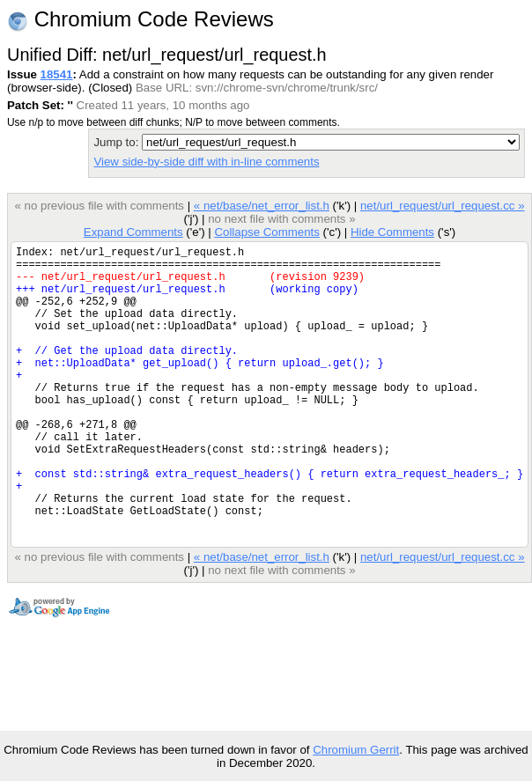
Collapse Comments (266, 232)
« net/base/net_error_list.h (262, 206)
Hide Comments (392, 232)
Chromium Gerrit (356, 750)
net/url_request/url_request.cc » (443, 206)
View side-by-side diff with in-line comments (206, 162)
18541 (57, 74)
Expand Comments (133, 232)
